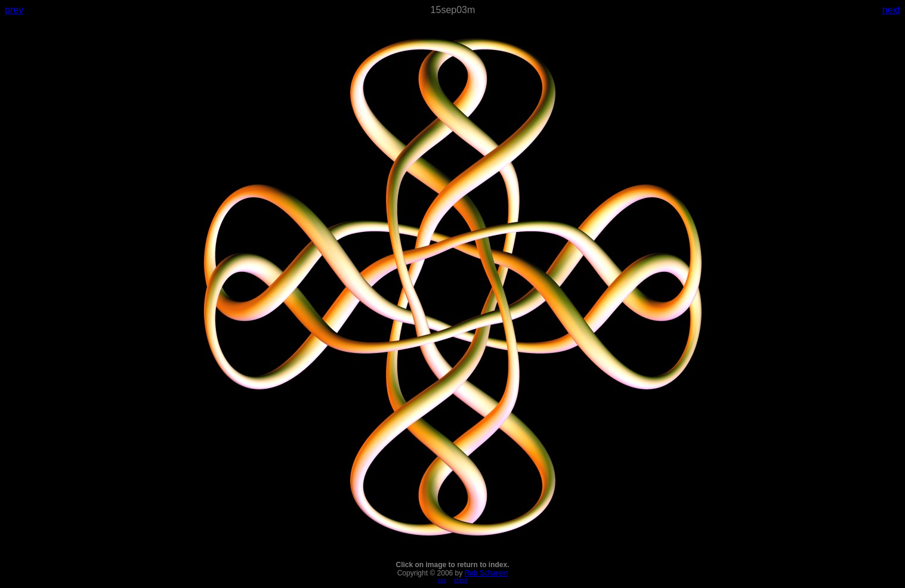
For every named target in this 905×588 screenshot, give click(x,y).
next (891, 10)
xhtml (461, 580)
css (442, 580)
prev (14, 10)
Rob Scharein (487, 573)
